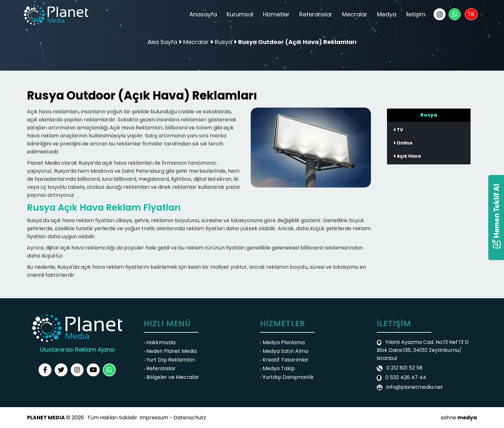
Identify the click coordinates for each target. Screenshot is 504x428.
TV (398, 130)
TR (471, 14)
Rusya (224, 42)
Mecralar (355, 14)
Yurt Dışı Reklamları (169, 360)
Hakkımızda (160, 342)
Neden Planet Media (170, 351)
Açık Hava (407, 156)
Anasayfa (203, 14)
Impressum (154, 418)
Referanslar (316, 14)
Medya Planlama (282, 342)
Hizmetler (276, 14)
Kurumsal (240, 14)
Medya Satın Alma (284, 351)
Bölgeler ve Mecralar (171, 377)
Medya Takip (277, 368)
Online (403, 143)
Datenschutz (190, 418)
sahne (459, 418)
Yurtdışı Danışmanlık (287, 377)
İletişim (416, 14)
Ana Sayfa (162, 42)
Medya (387, 14)
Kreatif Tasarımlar (284, 360)
